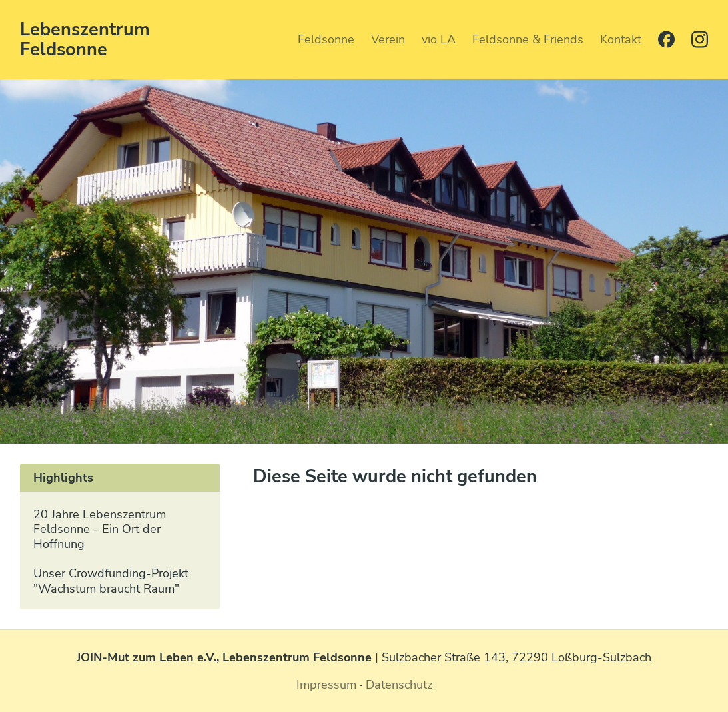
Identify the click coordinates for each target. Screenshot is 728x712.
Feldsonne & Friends (528, 39)
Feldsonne (326, 39)
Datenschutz (399, 685)
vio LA (439, 39)
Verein (388, 39)
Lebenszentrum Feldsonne (85, 40)
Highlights (63, 478)
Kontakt (621, 39)
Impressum (326, 685)
